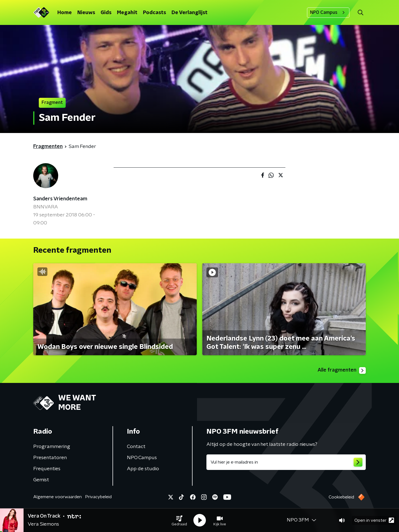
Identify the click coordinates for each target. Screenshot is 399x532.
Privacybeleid (98, 497)
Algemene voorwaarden (57, 497)
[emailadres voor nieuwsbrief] (286, 462)
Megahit (127, 13)
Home (65, 13)
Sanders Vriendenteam (60, 199)
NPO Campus (328, 12)
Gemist (41, 480)
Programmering (52, 447)
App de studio (143, 469)
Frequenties (47, 469)
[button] (179, 520)
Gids (106, 13)
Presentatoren (50, 458)
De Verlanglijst (190, 13)
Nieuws (86, 13)
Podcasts (154, 13)
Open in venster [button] (374, 520)
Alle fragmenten (342, 370)
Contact (136, 447)
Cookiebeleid (341, 497)
